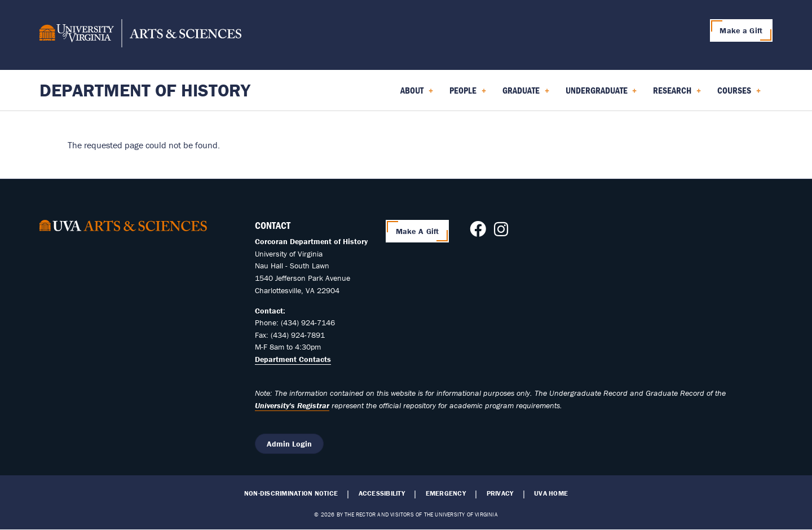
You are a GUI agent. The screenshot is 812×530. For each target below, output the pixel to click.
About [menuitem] (417, 94)
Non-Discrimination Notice (291, 493)
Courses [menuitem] (739, 94)
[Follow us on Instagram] (501, 232)
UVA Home (551, 493)
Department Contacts (293, 359)
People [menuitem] (468, 94)
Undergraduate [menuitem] (601, 94)
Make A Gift (418, 231)
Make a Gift (741, 30)
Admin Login (289, 444)
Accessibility (382, 493)
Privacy (500, 493)
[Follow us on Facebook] (478, 232)
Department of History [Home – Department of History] (145, 90)
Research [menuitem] (677, 94)
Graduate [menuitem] (526, 94)
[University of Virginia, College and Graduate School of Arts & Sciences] (140, 35)
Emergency (446, 493)
